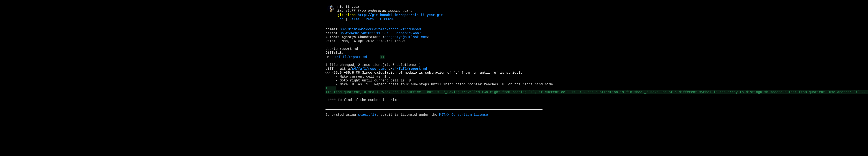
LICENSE (387, 22)
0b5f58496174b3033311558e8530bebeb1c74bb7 (380, 38)
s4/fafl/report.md (350, 67)
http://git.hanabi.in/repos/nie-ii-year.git (400, 17)
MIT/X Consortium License (464, 135)
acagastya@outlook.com (406, 43)
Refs (370, 22)
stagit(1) (367, 135)
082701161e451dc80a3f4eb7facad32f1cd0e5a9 (380, 33)
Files (355, 22)
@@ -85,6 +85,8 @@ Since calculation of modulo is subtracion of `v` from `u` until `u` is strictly (425, 85)
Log (340, 22)
